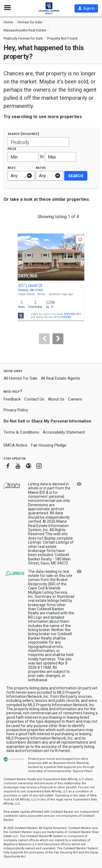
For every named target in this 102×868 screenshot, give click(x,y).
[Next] (58, 339)
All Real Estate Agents (61, 378)
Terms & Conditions (21, 432)
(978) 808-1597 (72, 314)
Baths (41, 168)
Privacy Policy (16, 410)
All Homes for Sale (20, 378)
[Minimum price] (23, 157)
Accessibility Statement (64, 432)
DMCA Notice (16, 445)
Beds (12, 168)
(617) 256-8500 (63, 317)
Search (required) (24, 134)
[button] (86, 8)
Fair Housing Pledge (49, 445)
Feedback (12, 399)
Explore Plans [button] (83, 771)
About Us (56, 399)
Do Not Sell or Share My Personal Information (47, 421)
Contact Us (34, 399)
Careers (75, 399)
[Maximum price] (61, 157)
